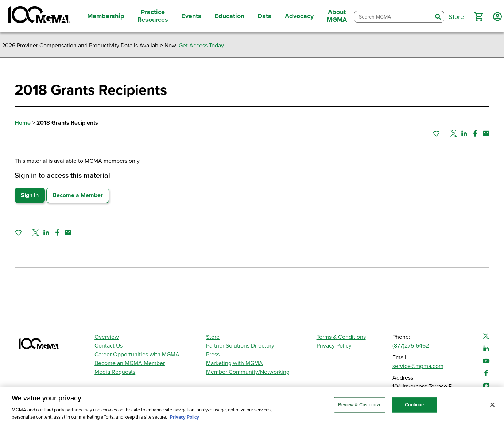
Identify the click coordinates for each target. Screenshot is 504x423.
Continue (414, 408)
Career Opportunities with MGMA (137, 355)
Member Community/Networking (248, 372)
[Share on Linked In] (464, 133)
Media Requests (115, 372)
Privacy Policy (334, 346)
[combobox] (393, 17)
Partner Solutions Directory (240, 346)
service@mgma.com (418, 366)
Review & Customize (360, 408)
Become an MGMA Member (130, 363)
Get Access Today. (202, 46)
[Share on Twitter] (453, 133)
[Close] (492, 408)
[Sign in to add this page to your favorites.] (436, 133)
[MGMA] (38, 16)
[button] (478, 17)
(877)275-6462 (411, 346)
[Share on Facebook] (475, 133)
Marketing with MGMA (234, 363)
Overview (107, 337)
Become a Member (78, 195)
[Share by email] (486, 133)
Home (23, 123)
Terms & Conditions (341, 337)
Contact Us (108, 346)
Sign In (30, 195)
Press (213, 355)
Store (213, 337)
